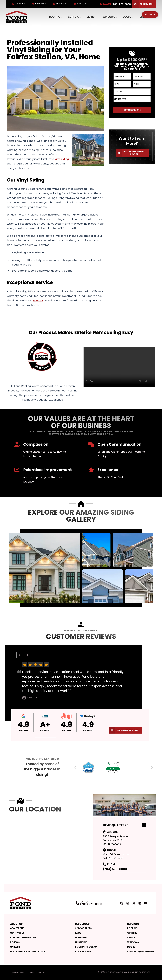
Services (133, 924)
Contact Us (81, 4)
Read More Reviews (123, 730)
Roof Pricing (83, 952)
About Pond (17, 928)
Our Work (60, 4)
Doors (127, 17)
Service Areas (83, 928)
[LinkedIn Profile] (140, 903)
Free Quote (142, 4)
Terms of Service (37, 972)
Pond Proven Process (23, 937)
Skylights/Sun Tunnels (141, 952)
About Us (18, 4)
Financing (81, 942)
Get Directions (112, 844)
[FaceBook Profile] (122, 903)
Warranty (81, 937)
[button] (45, 737)
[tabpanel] (81, 568)
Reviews (15, 942)
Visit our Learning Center (130, 153)
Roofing (55, 17)
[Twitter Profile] (134, 903)
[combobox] (132, 99)
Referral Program (86, 947)
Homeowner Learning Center (28, 952)
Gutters (73, 17)
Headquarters (125, 825)
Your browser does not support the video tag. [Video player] (119, 367)
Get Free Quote (132, 110)
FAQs (78, 933)
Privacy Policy (19, 972)
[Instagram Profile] (128, 903)
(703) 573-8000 (115, 869)
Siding (91, 17)
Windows (109, 17)
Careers (15, 947)
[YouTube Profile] (146, 903)
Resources (39, 4)
